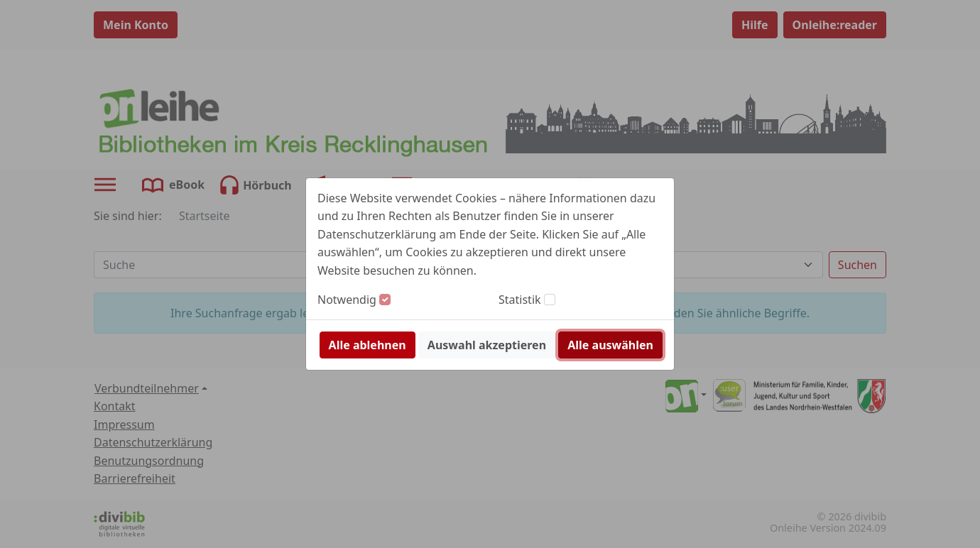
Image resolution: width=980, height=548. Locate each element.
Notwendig (347, 300)
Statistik (520, 300)
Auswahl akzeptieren (487, 345)
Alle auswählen (610, 345)
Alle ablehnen (367, 345)
